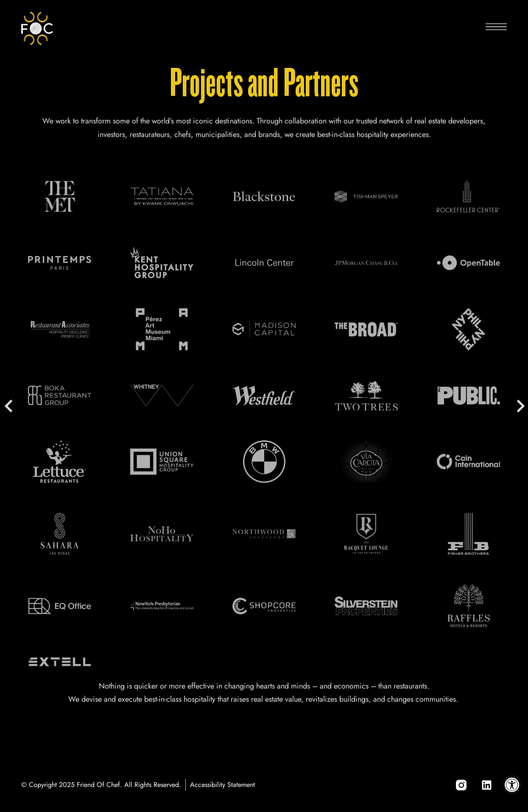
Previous (8, 406)
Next (520, 406)
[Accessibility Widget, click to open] (512, 785)
